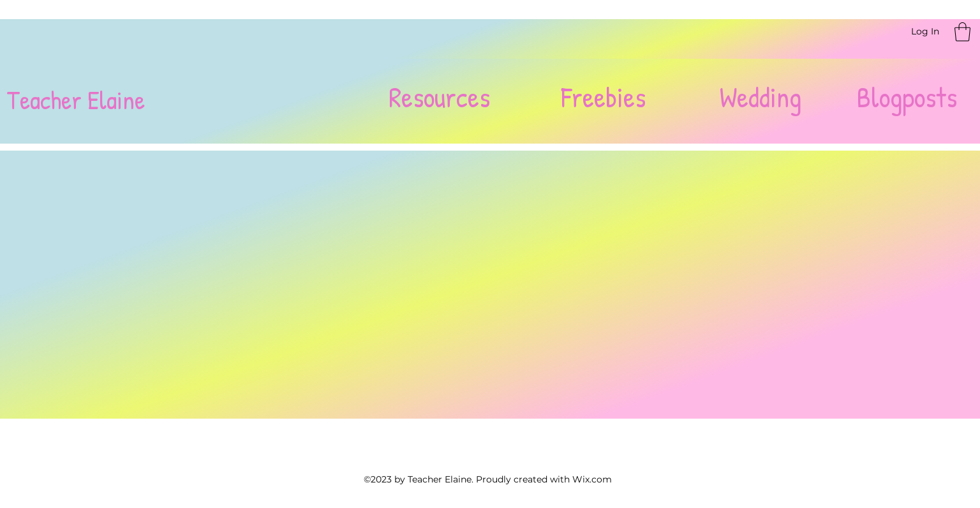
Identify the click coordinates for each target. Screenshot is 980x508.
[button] (962, 32)
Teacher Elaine (76, 100)
